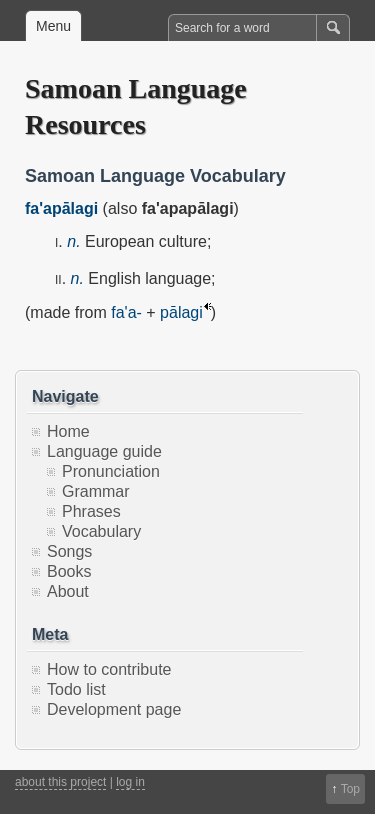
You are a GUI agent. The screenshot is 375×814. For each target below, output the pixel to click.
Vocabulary (101, 531)
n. (73, 241)
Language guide (104, 451)
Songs (69, 551)
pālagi (181, 312)
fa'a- (126, 312)
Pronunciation (111, 471)
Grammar (96, 491)
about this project (60, 782)
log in (130, 782)
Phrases (91, 511)
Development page (114, 709)
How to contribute (109, 669)
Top (350, 789)
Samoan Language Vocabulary (155, 176)
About (68, 591)
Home (68, 431)
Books (69, 571)
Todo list (76, 689)
